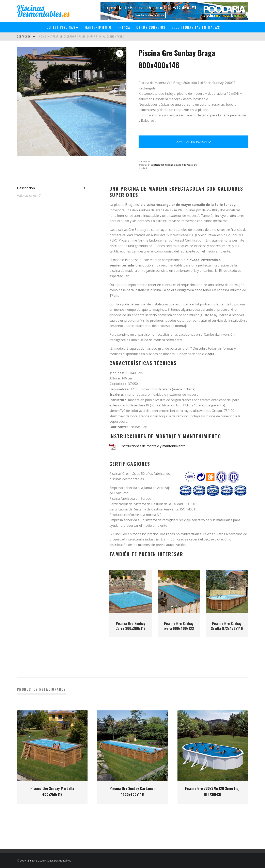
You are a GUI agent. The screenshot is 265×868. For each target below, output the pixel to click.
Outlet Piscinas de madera (171, 165)
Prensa (124, 27)
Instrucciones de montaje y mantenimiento (153, 446)
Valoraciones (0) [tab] (29, 196)
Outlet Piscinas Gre (189, 165)
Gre (147, 168)
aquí (211, 354)
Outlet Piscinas (61, 27)
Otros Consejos (151, 27)
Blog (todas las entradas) (196, 27)
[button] (120, 53)
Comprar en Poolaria (193, 142)
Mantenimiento (98, 27)
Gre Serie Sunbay (154, 165)
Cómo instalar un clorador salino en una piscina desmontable (82, 36)
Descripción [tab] (26, 188)
